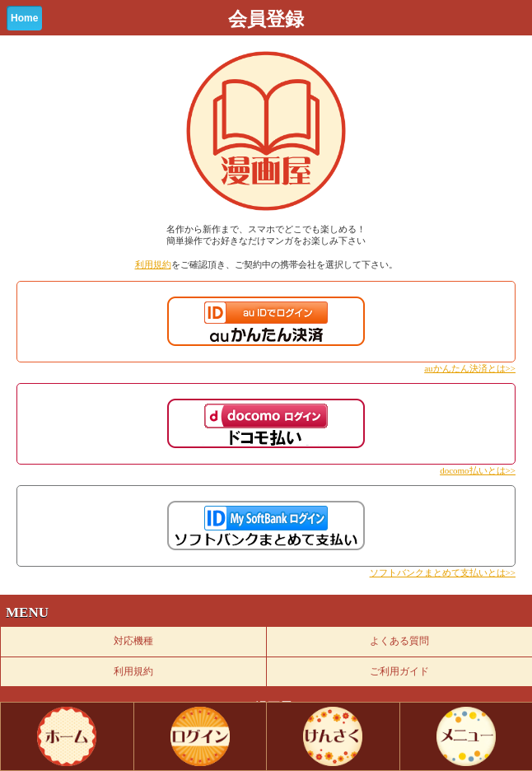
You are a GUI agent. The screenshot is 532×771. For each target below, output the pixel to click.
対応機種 (133, 641)
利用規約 (153, 264)
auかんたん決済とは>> (470, 368)
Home (24, 18)
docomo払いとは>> (478, 470)
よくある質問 (399, 641)
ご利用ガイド (399, 671)
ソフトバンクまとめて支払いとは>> (443, 572)
